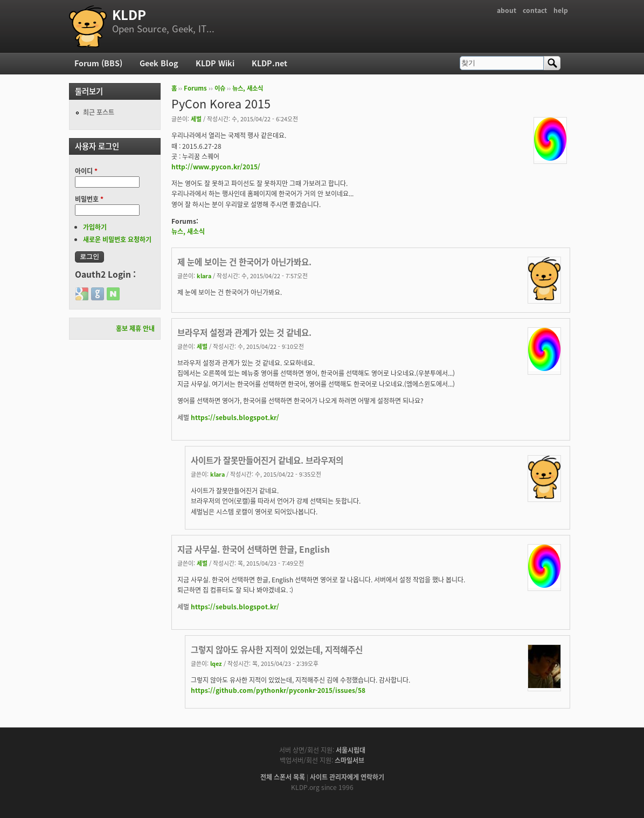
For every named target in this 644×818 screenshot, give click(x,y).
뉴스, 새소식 (248, 88)
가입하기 (95, 227)
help (561, 10)
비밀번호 (89, 199)
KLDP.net (269, 63)
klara (204, 276)
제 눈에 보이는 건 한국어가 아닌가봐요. (244, 262)
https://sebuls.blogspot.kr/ (235, 417)
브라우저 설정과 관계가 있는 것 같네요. (244, 332)
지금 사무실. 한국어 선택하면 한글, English (254, 549)
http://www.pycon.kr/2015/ (216, 167)
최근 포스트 (99, 112)
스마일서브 (349, 760)
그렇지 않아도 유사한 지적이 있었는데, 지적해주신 (277, 649)
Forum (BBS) (98, 63)
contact (535, 10)
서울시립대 (351, 750)
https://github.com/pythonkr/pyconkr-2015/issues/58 (278, 690)
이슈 (220, 88)
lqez (216, 663)
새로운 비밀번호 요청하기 (117, 239)
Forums (195, 88)
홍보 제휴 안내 (135, 328)
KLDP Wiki (215, 63)
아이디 (86, 171)
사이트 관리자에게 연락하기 (347, 777)
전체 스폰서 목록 (283, 777)
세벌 (196, 119)
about (507, 10)
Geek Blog (159, 63)
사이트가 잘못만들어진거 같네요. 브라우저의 (267, 460)
